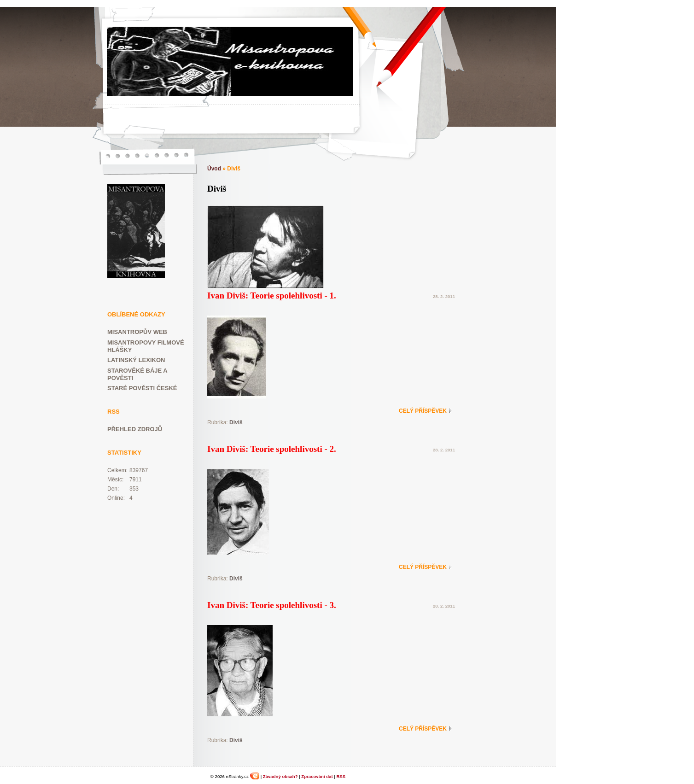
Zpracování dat (317, 776)
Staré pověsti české (142, 388)
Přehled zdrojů (135, 429)
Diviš (236, 422)
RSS (341, 776)
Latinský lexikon (136, 360)
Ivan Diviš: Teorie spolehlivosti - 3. (272, 605)
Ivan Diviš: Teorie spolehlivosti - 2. (272, 449)
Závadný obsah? (280, 776)
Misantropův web (137, 332)
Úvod (214, 169)
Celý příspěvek (423, 411)
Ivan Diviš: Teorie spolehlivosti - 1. (272, 295)
